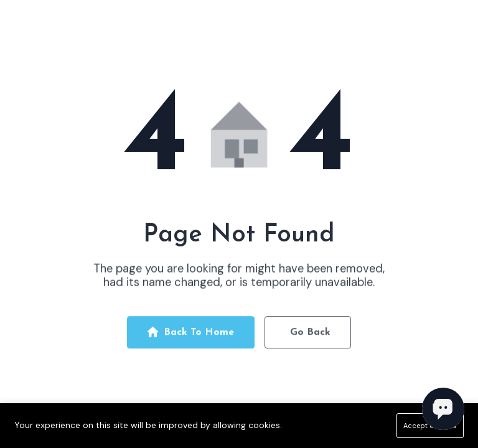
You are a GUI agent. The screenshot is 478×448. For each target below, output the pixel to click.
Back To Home (191, 335)
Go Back (310, 335)
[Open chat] (443, 409)
